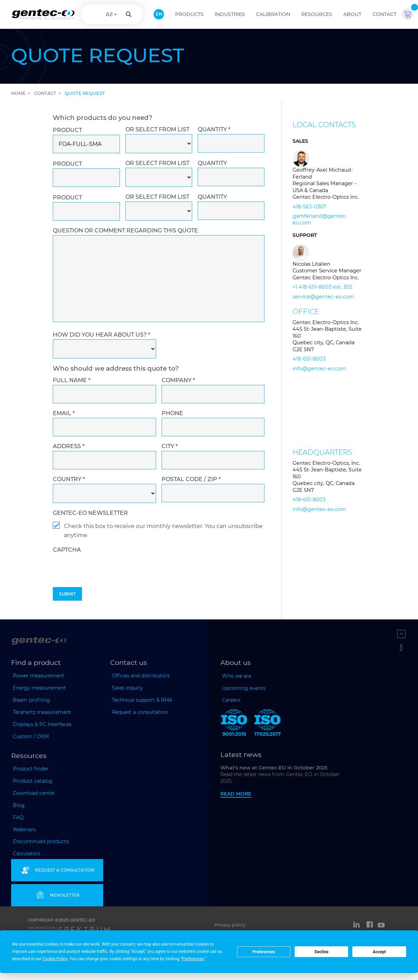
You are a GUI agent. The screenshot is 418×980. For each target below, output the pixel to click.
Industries (230, 14)
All (109, 14)
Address (69, 446)
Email (64, 413)
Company (178, 380)
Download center (34, 793)
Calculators (27, 854)
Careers (231, 700)
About (352, 14)
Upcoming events (244, 688)
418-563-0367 (309, 207)
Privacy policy (230, 925)
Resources (317, 14)
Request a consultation (140, 712)
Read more (236, 794)
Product (67, 130)
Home (18, 93)
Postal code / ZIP (191, 479)
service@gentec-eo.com (323, 297)
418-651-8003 (309, 359)
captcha (67, 550)
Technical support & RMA (142, 700)
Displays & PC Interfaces (42, 724)
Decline (321, 952)
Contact (384, 14)
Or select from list (157, 129)
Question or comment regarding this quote (125, 230)
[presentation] (106, 584)
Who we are (237, 676)
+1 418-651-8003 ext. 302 (322, 287)
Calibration (273, 14)
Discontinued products (41, 841)
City (170, 446)
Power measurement (39, 676)
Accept (379, 952)
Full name (72, 380)
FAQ (18, 817)
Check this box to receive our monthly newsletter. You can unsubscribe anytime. (163, 531)
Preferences (264, 952)
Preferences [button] (193, 959)
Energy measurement (39, 688)
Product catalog (33, 781)
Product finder (31, 769)
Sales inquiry (127, 688)
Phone (172, 413)
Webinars (24, 830)
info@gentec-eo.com (319, 369)
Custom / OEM (31, 736)
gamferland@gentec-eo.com (320, 219)
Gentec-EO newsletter (90, 513)
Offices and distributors (141, 676)
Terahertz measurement (42, 712)
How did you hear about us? (101, 335)
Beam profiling (31, 700)
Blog (19, 805)
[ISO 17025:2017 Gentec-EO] (268, 724)
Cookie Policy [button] (55, 959)
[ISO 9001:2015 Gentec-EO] (234, 724)
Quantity (214, 129)
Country (69, 479)
